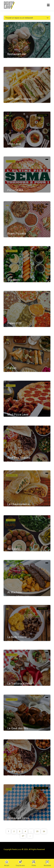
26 (44, 831)
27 (23, 836)
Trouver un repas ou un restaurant (19, 18)
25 (37, 831)
